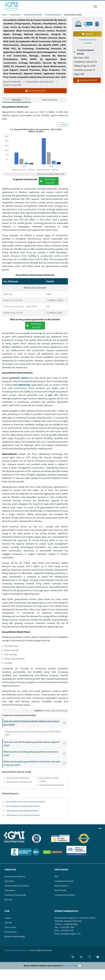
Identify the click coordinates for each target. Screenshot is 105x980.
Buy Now (88, 34)
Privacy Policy (69, 976)
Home (5, 15)
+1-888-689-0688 (70, 935)
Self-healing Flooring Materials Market (23, 817)
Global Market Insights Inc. (16, 961)
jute (60, 399)
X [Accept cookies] (80, 976)
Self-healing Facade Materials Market (22, 821)
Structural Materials (53, 15)
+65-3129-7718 (67, 941)
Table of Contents (49, 100)
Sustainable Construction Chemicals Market (25, 812)
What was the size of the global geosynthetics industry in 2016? (36, 764)
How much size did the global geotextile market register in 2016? (36, 754)
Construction (15, 15)
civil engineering (21, 388)
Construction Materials (33, 15)
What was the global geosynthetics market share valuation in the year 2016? (36, 774)
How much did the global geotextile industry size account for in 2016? (36, 734)
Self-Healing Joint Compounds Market (23, 826)
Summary (16, 100)
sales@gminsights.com (70, 945)
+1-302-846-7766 (66, 938)
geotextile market (19, 381)
